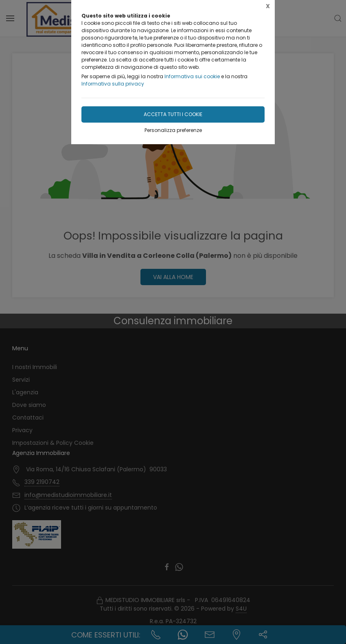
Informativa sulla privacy (113, 84)
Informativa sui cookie (192, 76)
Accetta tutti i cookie (173, 114)
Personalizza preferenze (173, 130)
